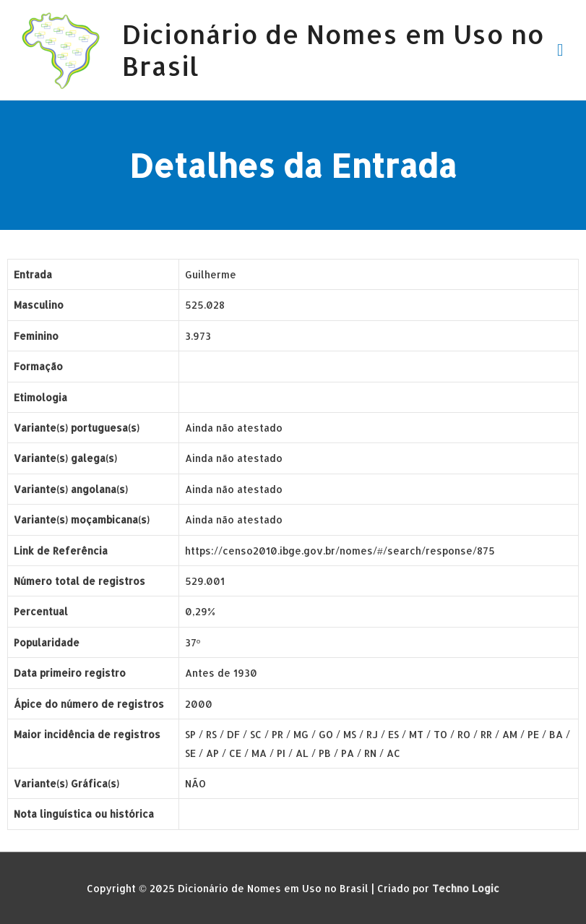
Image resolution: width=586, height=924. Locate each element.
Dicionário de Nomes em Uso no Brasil (333, 50)
